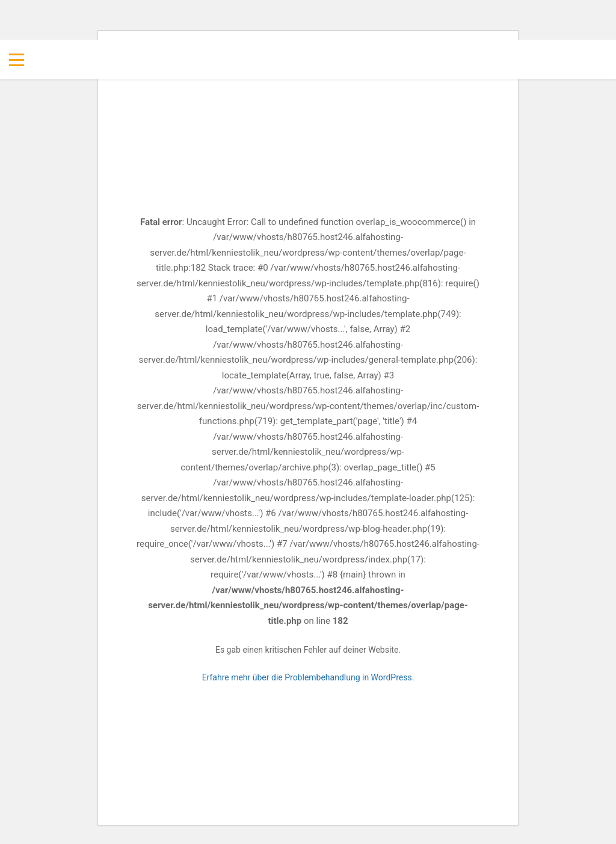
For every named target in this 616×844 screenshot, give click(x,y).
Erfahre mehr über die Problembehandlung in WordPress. (308, 677)
